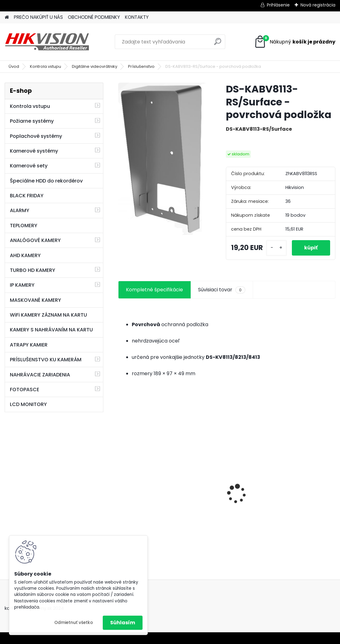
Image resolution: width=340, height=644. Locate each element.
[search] (218, 44)
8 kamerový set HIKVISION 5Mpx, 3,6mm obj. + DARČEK (151, 484)
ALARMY (20, 210)
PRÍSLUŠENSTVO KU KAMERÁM (46, 360)
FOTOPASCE (25, 390)
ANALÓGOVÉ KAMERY (35, 240)
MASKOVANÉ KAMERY (35, 300)
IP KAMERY (22, 285)
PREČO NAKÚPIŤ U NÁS (38, 17)
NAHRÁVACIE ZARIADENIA (40, 375)
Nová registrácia (318, 5)
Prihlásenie (278, 5)
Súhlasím (123, 623)
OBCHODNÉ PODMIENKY (94, 17)
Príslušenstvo (141, 66)
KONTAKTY (137, 17)
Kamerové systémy (34, 151)
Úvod (14, 66)
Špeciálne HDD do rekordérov (46, 181)
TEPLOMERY (24, 226)
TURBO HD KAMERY (33, 270)
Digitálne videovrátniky (95, 66)
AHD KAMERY (25, 255)
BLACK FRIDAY (27, 196)
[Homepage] (7, 17)
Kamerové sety (29, 166)
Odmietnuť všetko (74, 623)
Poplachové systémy (36, 136)
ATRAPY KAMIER (29, 345)
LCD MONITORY (28, 404)
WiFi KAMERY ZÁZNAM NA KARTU (48, 315)
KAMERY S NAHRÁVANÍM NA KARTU (51, 330)
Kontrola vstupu (46, 66)
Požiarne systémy (32, 121)
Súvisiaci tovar (222, 290)
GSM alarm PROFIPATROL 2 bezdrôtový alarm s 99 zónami (226, 496)
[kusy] (276, 248)
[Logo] (47, 42)
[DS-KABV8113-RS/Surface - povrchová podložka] (162, 159)
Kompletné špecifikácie (154, 290)
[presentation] (122, 483)
